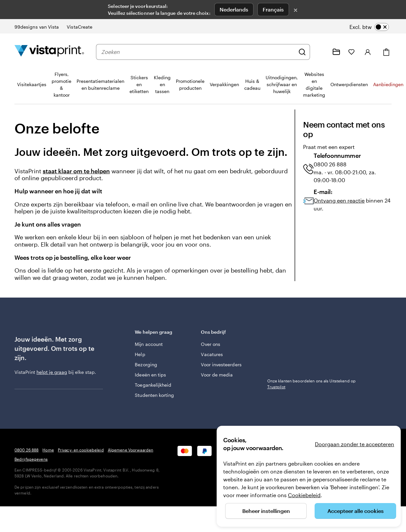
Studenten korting (154, 395)
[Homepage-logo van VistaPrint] (49, 52)
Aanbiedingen (388, 84)
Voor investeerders (221, 364)
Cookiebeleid (304, 495)
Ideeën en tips (150, 375)
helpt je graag (52, 372)
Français (273, 9)
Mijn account (149, 344)
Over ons (211, 344)
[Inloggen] (368, 52)
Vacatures (212, 354)
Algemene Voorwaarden (131, 450)
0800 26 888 (26, 450)
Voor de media (217, 375)
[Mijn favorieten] (351, 52)
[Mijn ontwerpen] (336, 52)
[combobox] (198, 52)
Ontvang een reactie (339, 200)
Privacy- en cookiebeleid (81, 450)
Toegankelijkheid (153, 385)
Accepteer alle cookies (356, 511)
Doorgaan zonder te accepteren (355, 444)
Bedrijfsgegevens (31, 459)
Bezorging (146, 364)
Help (140, 354)
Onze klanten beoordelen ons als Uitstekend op (311, 384)
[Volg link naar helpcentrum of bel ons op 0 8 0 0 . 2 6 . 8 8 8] (321, 52)
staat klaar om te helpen (76, 171)
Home (48, 450)
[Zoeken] (302, 52)
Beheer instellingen (266, 511)
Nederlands (234, 9)
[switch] (369, 27)
